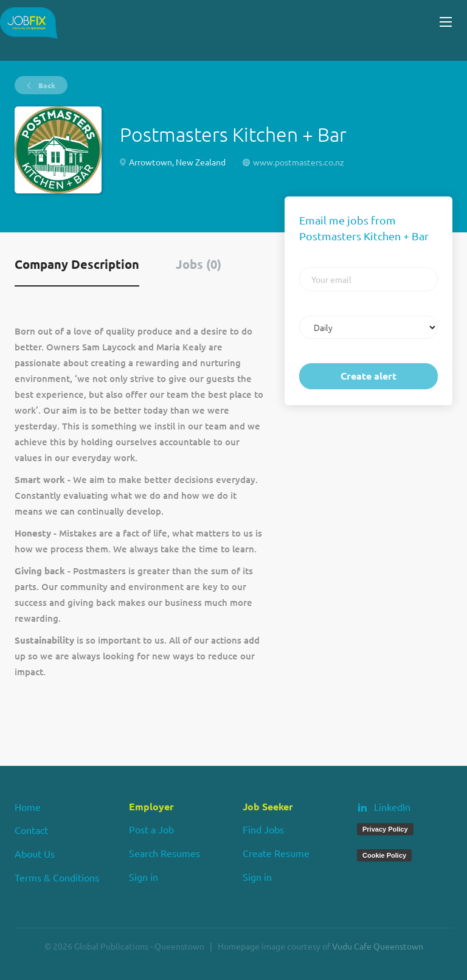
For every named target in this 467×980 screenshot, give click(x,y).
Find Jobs (263, 829)
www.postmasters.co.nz (299, 162)
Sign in (144, 877)
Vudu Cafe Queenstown (378, 946)
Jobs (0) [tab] (199, 264)
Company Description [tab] (77, 264)
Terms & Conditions (57, 877)
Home (28, 807)
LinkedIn (392, 807)
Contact (31, 830)
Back (46, 85)
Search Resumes (164, 853)
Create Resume (276, 853)
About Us (35, 853)
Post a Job (151, 829)
